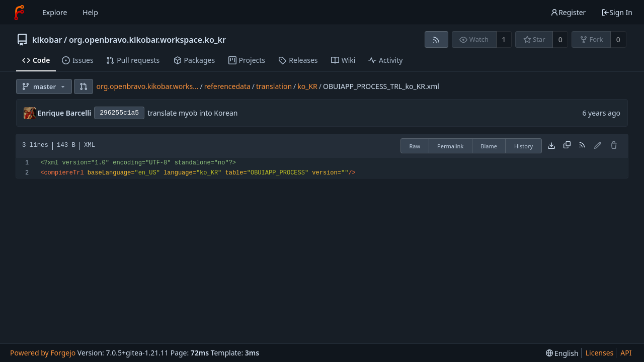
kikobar (47, 40)
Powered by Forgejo (43, 353)
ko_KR (307, 86)
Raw (415, 146)
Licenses (600, 353)
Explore (55, 12)
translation (274, 86)
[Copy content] (567, 146)
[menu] (562, 353)
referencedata (227, 86)
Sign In (617, 12)
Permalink (450, 146)
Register (568, 12)
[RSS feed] (436, 39)
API (626, 353)
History (524, 146)
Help (90, 12)
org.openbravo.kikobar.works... (148, 86)
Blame (489, 146)
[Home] (19, 13)
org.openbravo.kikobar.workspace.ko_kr (147, 40)
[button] (84, 86)
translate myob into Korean (192, 113)
